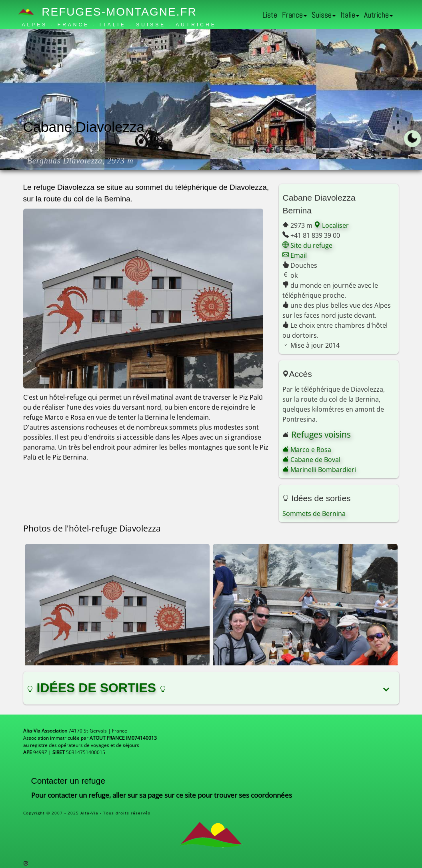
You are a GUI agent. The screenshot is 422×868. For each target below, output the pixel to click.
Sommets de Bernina (314, 514)
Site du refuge (307, 245)
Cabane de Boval (311, 460)
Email (295, 255)
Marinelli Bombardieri (319, 470)
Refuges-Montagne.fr (109, 12)
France (294, 15)
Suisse (324, 15)
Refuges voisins (321, 434)
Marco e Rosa (307, 450)
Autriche (378, 15)
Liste (270, 15)
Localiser (331, 225)
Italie (350, 15)
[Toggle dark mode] (412, 139)
